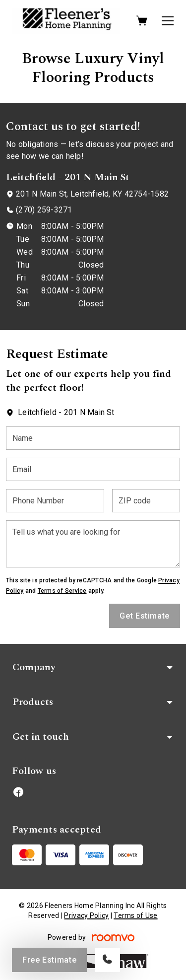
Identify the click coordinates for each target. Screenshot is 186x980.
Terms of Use (135, 915)
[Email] (93, 469)
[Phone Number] (55, 501)
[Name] (93, 438)
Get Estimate (145, 616)
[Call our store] (107, 960)
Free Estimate (49, 960)
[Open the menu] (168, 21)
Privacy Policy (86, 915)
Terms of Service (62, 591)
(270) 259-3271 (44, 210)
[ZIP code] (146, 501)
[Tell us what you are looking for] (93, 544)
